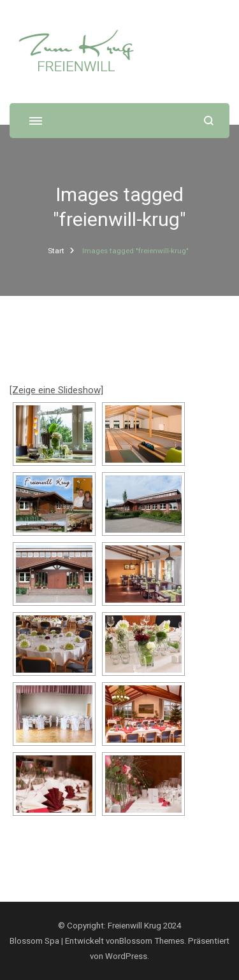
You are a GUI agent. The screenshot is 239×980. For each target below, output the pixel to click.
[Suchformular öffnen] (209, 121)
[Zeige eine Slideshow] (56, 390)
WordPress (126, 956)
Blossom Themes (152, 941)
